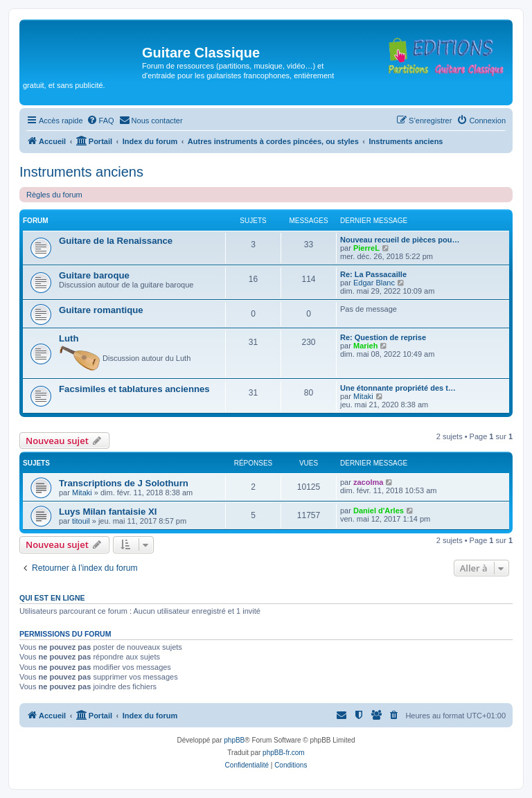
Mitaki (363, 396)
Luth (69, 338)
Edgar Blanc (374, 283)
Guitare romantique (101, 310)
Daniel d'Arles (379, 511)
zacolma (368, 482)
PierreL (366, 248)
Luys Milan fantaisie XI (108, 512)
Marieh (365, 346)
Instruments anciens (81, 172)
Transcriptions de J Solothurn (124, 483)
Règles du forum (54, 195)
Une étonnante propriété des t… (398, 388)
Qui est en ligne (52, 598)
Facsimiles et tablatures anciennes (134, 389)
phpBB (234, 740)
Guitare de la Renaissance (116, 241)
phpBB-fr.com (284, 753)
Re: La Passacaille (373, 274)
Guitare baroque (94, 275)
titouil (81, 521)
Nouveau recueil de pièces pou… (400, 240)
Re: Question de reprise (383, 337)
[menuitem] (100, 121)
